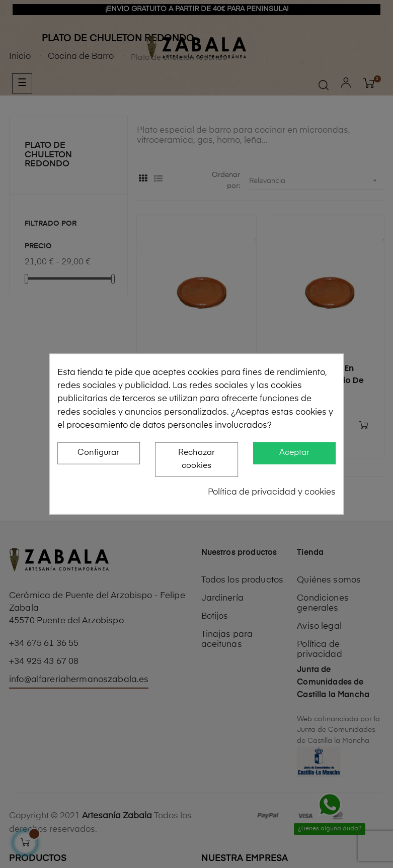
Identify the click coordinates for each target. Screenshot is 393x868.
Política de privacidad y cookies (272, 492)
